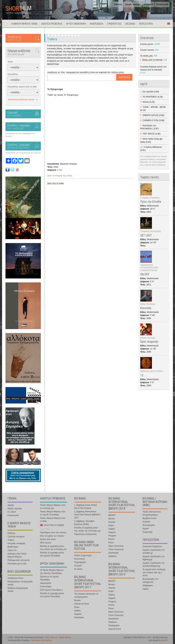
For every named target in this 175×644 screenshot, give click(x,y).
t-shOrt (148, 637)
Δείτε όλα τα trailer (56, 183)
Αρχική (6, 24)
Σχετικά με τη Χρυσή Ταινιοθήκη (49, 578)
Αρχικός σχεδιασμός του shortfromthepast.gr (154, 564)
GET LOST (146, 235)
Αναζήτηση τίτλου (15, 578)
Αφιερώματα (46, 583)
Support (78, 614)
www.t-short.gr (51, 637)
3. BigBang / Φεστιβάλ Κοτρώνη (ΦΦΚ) (84, 523)
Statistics (112, 556)
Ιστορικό (78, 566)
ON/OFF (145, 274)
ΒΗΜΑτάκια (13, 547)
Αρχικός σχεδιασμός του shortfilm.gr (154, 551)
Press (111, 543)
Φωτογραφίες (149, 525)
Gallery (77, 611)
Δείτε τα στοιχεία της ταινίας (60, 176)
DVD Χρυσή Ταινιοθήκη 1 (51, 590)
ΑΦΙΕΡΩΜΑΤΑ (96, 24)
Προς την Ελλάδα (151, 202)
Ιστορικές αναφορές (16, 543)
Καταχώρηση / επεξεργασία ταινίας (20, 583)
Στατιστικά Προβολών (152, 547)
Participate (79, 617)
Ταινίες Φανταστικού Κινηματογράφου (152, 513)
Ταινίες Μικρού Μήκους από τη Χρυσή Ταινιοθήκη (53, 513)
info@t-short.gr (65, 637)
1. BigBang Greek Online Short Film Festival (86, 507)
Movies (77, 600)
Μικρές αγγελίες (133, 4)
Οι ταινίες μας (146, 56)
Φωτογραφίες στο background (150, 581)
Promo (111, 539)
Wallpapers (148, 586)
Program (112, 536)
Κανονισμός (80, 559)
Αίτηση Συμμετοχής (83, 555)
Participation (114, 626)
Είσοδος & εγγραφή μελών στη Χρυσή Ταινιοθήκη (52, 554)
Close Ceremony (116, 549)
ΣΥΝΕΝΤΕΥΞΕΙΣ (114, 24)
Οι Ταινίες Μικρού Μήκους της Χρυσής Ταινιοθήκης (52, 572)
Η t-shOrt (149, 4)
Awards (112, 522)
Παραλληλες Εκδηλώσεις (85, 534)
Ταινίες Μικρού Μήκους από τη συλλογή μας (53, 507)
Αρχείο (146, 529)
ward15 (164, 640)
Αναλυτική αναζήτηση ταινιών (21, 100)
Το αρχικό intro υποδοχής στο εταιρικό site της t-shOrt (154, 573)
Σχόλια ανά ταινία (48, 539)
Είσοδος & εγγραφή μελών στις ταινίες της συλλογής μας (53, 548)
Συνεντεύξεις (46, 587)
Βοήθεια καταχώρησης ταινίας (18, 590)
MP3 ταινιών (46, 543)
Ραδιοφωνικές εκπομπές (19, 560)
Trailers (11, 540)
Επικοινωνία (162, 4)
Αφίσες (146, 589)
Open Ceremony (116, 546)
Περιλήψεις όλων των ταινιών (53, 532)
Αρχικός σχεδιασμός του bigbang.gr (154, 558)
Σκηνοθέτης (13, 74)
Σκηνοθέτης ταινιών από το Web (22, 87)
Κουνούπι (146, 308)
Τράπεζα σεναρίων (16, 537)
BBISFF (112, 515)
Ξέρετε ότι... (13, 550)
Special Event (115, 629)
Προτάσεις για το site (17, 564)
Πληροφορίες (80, 562)
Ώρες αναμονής (149, 341)
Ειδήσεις (118, 4)
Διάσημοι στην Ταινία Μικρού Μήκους (17, 555)
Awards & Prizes (82, 604)
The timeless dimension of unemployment (86, 595)
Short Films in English (169, 24)
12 (142, 375)
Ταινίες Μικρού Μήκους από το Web (53, 520)
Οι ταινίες (78, 569)
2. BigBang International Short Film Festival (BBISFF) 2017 (87, 515)
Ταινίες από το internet (152, 60)
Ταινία (10, 62)
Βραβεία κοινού (149, 518)
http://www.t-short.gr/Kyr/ (41, 640)
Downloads (113, 553)
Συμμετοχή (147, 532)
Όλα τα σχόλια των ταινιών (52, 536)
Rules (77, 607)
